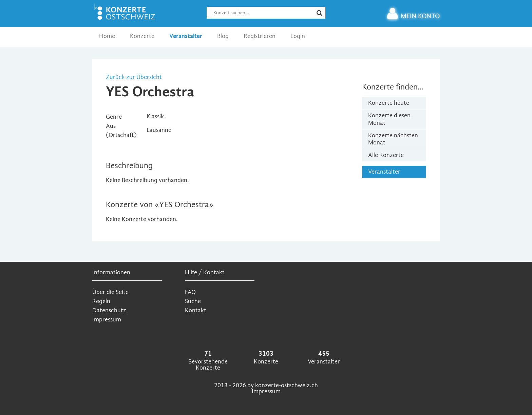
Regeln (101, 301)
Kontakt (196, 310)
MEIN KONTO (413, 16)
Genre (114, 117)
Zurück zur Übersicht (134, 77)
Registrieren (260, 36)
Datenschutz (109, 310)
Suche (193, 301)
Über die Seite (110, 292)
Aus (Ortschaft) (121, 131)
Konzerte (142, 36)
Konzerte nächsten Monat (393, 139)
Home (107, 36)
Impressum (107, 320)
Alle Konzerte (386, 155)
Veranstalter (186, 36)
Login (298, 36)
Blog (223, 36)
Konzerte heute (389, 103)
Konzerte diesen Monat (389, 119)
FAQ (190, 292)
